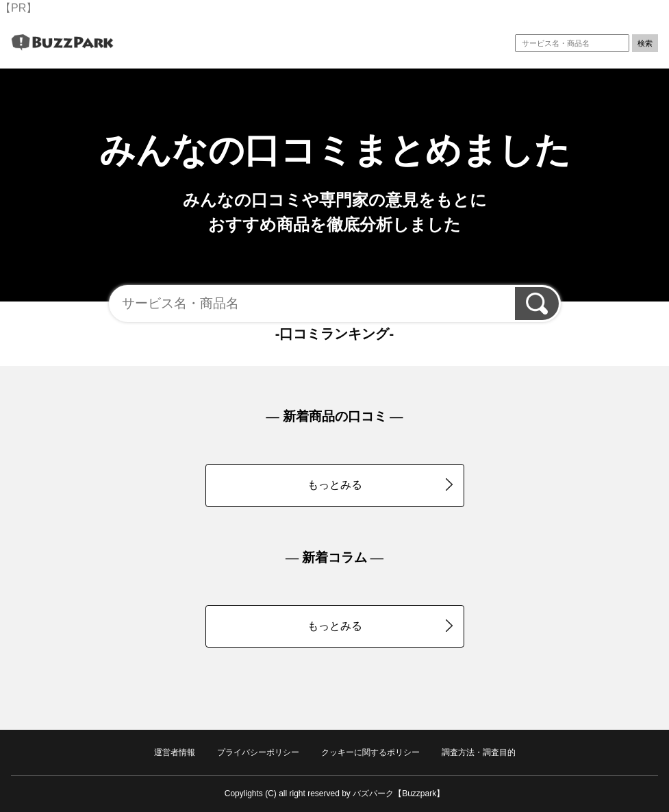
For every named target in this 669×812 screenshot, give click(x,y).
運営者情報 (175, 752)
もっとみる (380, 484)
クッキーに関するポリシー (370, 752)
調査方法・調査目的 (479, 752)
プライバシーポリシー (258, 752)
